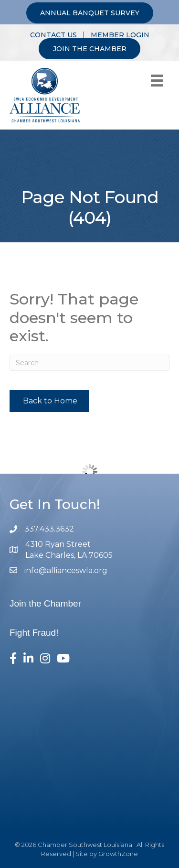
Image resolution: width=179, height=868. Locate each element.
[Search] (89, 363)
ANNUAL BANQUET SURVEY (90, 13)
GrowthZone (118, 854)
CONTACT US (53, 35)
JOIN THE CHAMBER (90, 49)
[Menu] (157, 81)
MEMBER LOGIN (120, 35)
